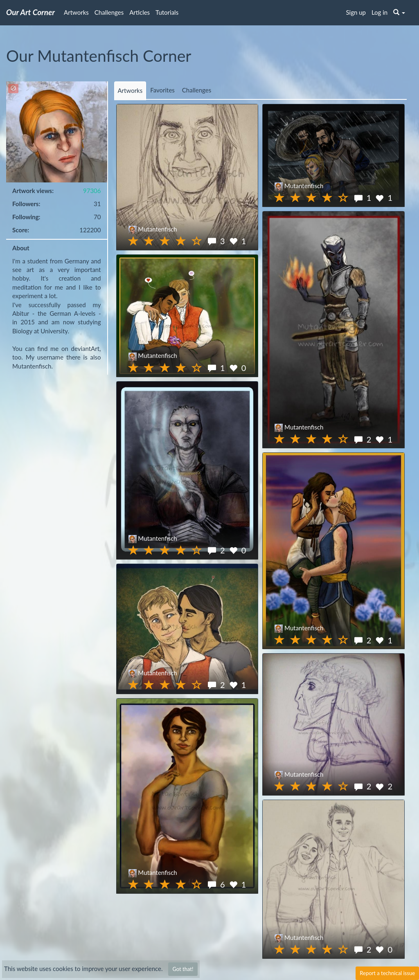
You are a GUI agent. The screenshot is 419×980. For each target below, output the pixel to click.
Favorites (162, 90)
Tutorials (167, 12)
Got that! (183, 969)
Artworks (76, 12)
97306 (92, 191)
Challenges (109, 12)
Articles (140, 12)
